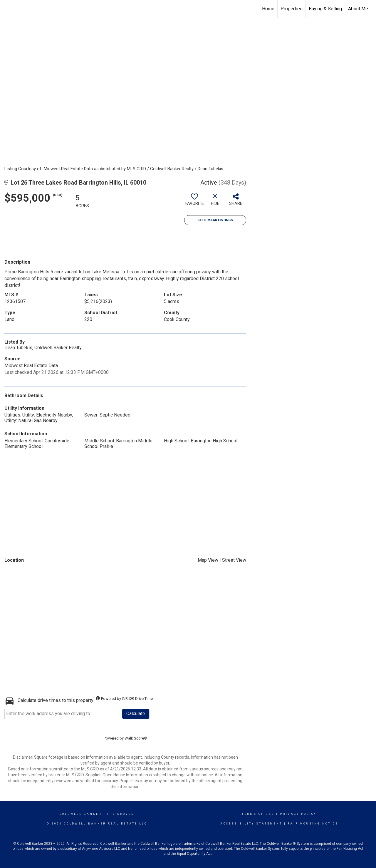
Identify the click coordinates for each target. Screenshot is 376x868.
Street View (234, 560)
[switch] (194, 202)
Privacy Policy (298, 814)
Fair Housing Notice (313, 824)
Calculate (136, 714)
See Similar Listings (215, 220)
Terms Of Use (258, 814)
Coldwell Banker (81, 814)
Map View (208, 560)
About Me (358, 9)
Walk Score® (136, 738)
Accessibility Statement (251, 824)
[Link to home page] (7, 9)
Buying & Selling (325, 9)
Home (268, 9)
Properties (292, 9)
